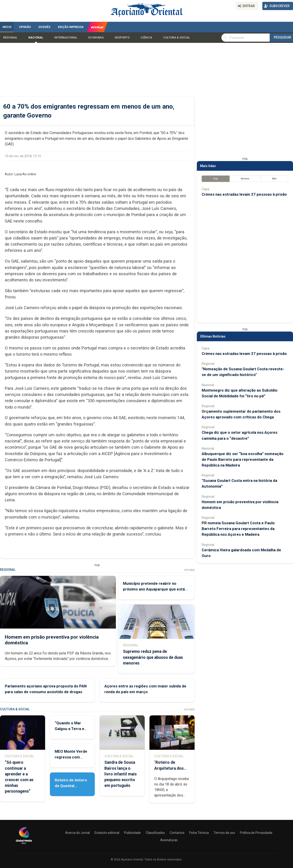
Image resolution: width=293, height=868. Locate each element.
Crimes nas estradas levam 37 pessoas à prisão (244, 194)
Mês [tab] (274, 179)
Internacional (66, 38)
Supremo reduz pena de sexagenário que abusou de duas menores (153, 657)
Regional (10, 38)
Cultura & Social (177, 38)
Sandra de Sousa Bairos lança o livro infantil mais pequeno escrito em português (121, 774)
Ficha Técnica (199, 833)
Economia (96, 38)
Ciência (146, 38)
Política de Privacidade (256, 833)
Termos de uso (224, 833)
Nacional (36, 38)
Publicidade (132, 833)
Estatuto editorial (107, 833)
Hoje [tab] (216, 179)
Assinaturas (169, 840)
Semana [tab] (245, 179)
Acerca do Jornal (77, 833)
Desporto (122, 38)
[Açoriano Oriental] (24, 844)
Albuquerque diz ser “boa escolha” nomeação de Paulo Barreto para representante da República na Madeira (243, 459)
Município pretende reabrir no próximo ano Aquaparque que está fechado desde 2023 (154, 589)
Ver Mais (189, 570)
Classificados (155, 833)
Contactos (177, 833)
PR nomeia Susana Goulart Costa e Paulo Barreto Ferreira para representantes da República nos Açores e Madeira (238, 529)
